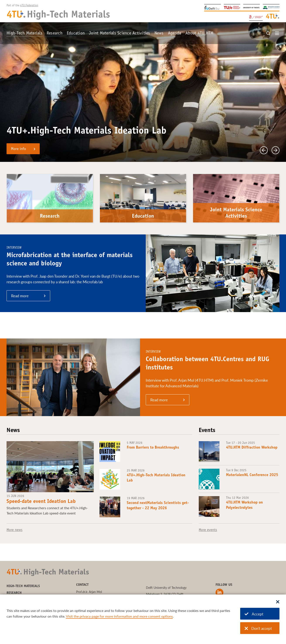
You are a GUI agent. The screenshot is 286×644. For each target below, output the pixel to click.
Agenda (175, 34)
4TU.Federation (29, 6)
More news (15, 530)
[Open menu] (277, 34)
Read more (20, 296)
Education (76, 34)
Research (55, 34)
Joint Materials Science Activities (120, 34)
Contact (82, 585)
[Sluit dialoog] (278, 602)
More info (18, 149)
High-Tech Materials (24, 34)
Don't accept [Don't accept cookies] (258, 628)
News (159, 34)
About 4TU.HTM (199, 34)
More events (208, 530)
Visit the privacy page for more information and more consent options (119, 616)
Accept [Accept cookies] (254, 614)
